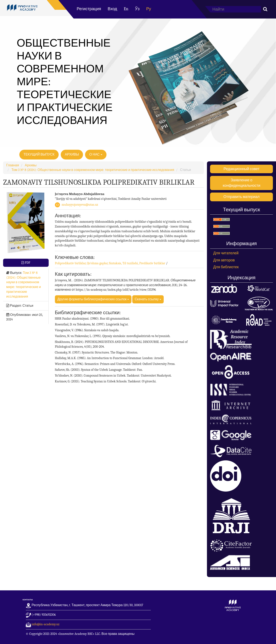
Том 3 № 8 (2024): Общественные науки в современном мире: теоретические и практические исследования (93, 170)
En (126, 9)
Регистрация (89, 9)
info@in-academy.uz (46, 624)
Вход (112, 9)
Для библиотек (226, 267)
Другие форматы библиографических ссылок (93, 299)
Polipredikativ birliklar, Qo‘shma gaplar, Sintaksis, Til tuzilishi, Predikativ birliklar (110, 263)
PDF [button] (27, 263)
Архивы (72, 155)
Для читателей (226, 253)
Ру (149, 9)
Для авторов (224, 260)
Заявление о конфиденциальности (242, 183)
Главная (13, 165)
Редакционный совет (242, 169)
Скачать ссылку (148, 299)
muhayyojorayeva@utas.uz (80, 205)
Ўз (137, 9)
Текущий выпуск (39, 155)
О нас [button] (96, 155)
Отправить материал (241, 197)
